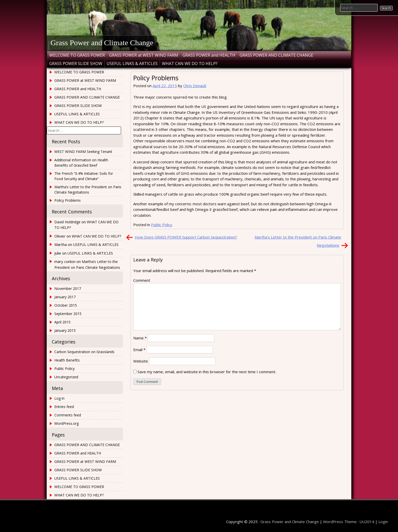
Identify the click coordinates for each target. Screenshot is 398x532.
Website (141, 361)
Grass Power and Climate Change (102, 43)
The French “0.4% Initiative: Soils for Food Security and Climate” (84, 176)
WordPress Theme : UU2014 (349, 522)
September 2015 (68, 314)
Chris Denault (195, 86)
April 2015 (62, 322)
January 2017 (65, 297)
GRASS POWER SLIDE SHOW (76, 64)
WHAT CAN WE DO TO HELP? (190, 64)
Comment (142, 280)
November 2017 (68, 288)
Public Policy (162, 225)
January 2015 (65, 330)
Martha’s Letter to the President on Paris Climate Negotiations (88, 190)
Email (139, 350)
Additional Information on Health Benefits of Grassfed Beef (81, 163)
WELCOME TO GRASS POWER (77, 55)
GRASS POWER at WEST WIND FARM (144, 55)
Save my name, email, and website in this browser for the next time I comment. (207, 372)
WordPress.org (67, 423)
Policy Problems (68, 200)
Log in (59, 398)
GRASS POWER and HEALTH (209, 55)
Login (383, 522)
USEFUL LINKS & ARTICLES (132, 64)
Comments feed (68, 415)
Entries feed (64, 407)
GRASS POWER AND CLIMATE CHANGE (276, 55)
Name (140, 338)
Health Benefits (67, 360)
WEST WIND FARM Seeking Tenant (83, 152)
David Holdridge (67, 222)
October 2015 (66, 305)
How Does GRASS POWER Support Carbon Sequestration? (186, 237)
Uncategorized (66, 377)
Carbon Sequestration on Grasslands (84, 352)
